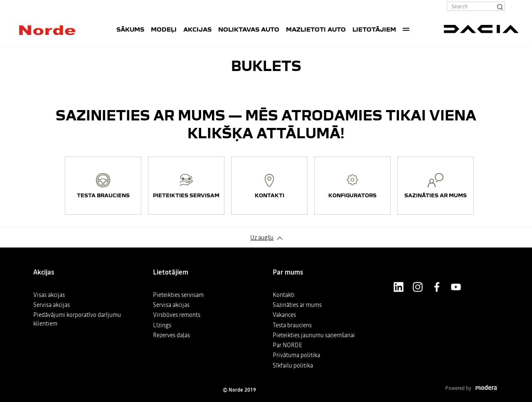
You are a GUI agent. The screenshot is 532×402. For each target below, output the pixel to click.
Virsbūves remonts (177, 315)
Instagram (418, 287)
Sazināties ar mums (297, 305)
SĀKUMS (130, 29)
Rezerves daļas (171, 335)
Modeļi (164, 29)
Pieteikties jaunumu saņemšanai (314, 335)
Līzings (162, 325)
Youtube (456, 287)
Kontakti (284, 295)
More (406, 29)
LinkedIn (399, 287)
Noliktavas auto (249, 29)
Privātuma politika (296, 355)
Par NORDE (287, 345)
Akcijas (197, 29)
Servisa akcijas (52, 305)
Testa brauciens (292, 325)
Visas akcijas (49, 295)
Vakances (284, 315)
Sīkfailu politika (293, 365)
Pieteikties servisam (178, 295)
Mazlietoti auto (316, 29)
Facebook (437, 287)
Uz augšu (262, 238)
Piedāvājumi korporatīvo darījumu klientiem (77, 319)
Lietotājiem (374, 29)
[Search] (500, 6)
